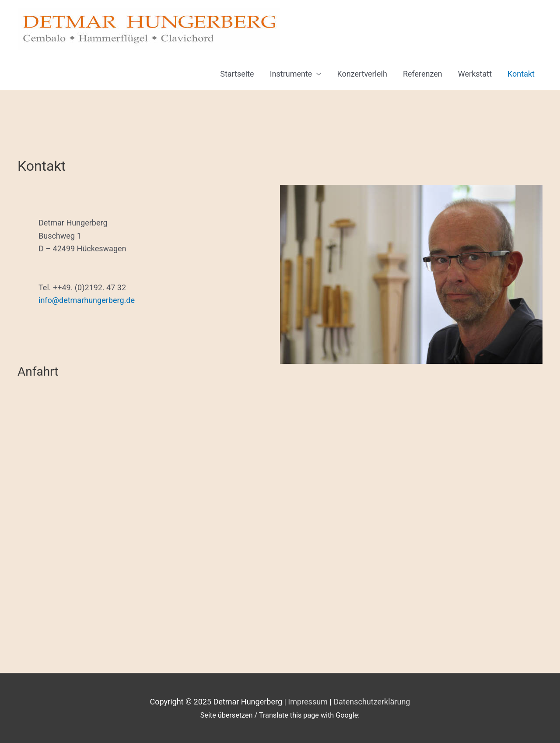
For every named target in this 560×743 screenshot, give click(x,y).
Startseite (237, 74)
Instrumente (291, 74)
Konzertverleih (362, 74)
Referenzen (423, 74)
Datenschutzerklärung (372, 702)
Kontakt (521, 74)
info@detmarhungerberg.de (87, 300)
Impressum (308, 702)
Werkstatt (475, 74)
